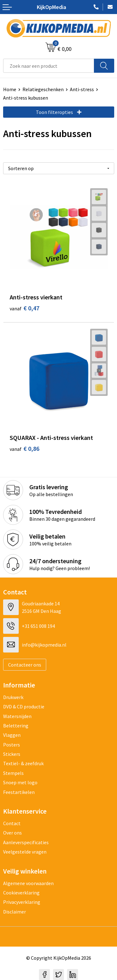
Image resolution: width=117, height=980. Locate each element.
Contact (12, 823)
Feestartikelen (19, 792)
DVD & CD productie (24, 707)
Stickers (12, 754)
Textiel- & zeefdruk (23, 763)
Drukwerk (13, 697)
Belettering (16, 726)
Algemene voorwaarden (28, 883)
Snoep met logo (20, 782)
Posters (12, 745)
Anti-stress (82, 89)
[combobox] (49, 66)
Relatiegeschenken (43, 89)
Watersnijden (17, 716)
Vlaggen (12, 735)
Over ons (12, 833)
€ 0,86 (24, 448)
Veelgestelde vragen (25, 852)
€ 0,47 (24, 308)
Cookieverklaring (21, 893)
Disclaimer (15, 912)
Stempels (13, 773)
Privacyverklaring (22, 902)
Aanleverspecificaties (26, 842)
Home (10, 89)
